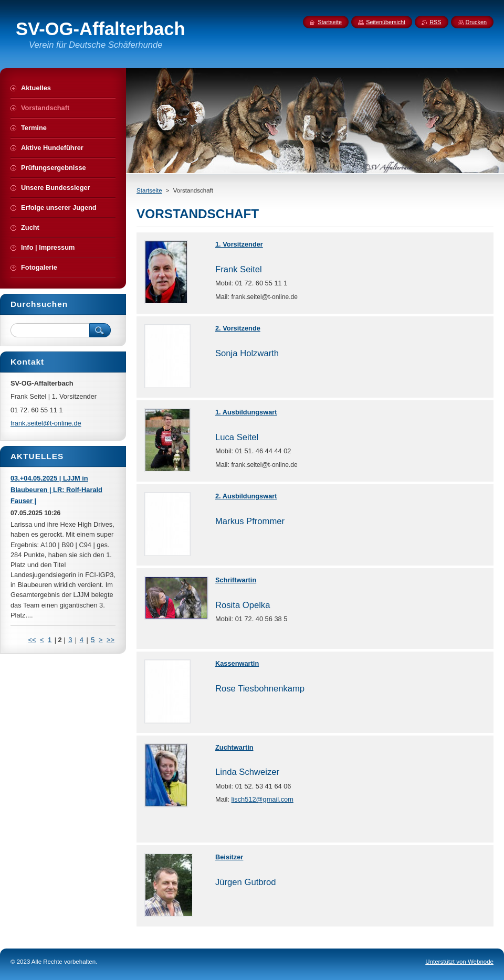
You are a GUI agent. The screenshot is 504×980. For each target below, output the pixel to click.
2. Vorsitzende (238, 328)
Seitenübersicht (386, 22)
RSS (435, 22)
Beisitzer (229, 857)
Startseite (149, 190)
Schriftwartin (236, 580)
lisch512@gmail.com (262, 799)
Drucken (476, 22)
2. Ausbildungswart (246, 496)
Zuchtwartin (234, 747)
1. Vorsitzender (239, 244)
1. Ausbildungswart (246, 412)
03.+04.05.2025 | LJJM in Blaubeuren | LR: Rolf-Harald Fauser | (56, 490)
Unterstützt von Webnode (459, 962)
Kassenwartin (237, 663)
